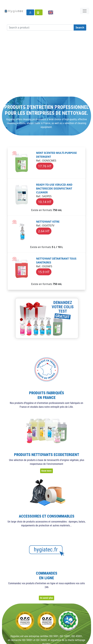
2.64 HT (44, 231)
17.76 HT (45, 166)
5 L (54, 247)
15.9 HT (44, 272)
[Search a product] (40, 27)
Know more (46, 471)
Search (80, 27)
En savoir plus (46, 598)
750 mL (57, 210)
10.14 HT (45, 202)
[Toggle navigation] (85, 11)
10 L (60, 247)
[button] (39, 12)
